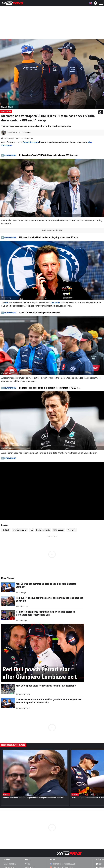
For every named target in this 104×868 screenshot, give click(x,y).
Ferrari (29, 388)
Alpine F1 (72, 530)
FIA (7, 303)
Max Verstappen (20, 530)
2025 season (59, 530)
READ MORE (10, 155)
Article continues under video (52, 230)
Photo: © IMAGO (7, 107)
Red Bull (6, 530)
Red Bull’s (55, 303)
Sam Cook (12, 132)
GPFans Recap (6, 112)
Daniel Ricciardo (31, 142)
